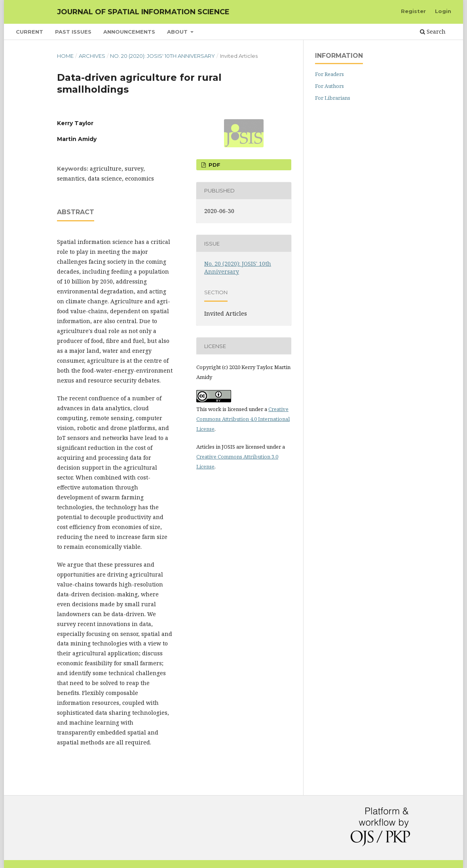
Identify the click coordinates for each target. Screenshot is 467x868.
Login (443, 11)
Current (29, 32)
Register (413, 11)
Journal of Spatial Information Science (143, 12)
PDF (214, 165)
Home (65, 56)
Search (433, 31)
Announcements (129, 32)
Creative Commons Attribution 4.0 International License (243, 419)
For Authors (329, 86)
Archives (92, 56)
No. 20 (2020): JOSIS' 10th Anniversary (162, 56)
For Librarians (333, 98)
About (178, 32)
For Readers (329, 74)
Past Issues (73, 32)
